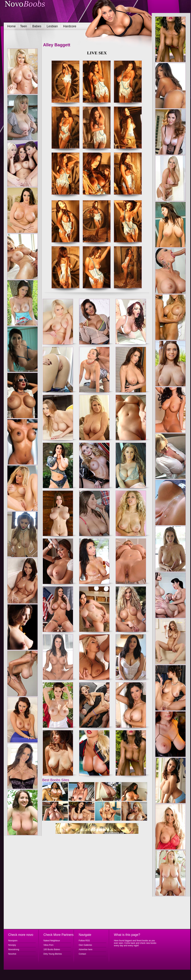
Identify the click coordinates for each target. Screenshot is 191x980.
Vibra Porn (49, 945)
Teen (24, 26)
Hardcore (70, 26)
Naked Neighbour (52, 941)
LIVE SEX (97, 53)
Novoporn (13, 941)
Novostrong (14, 949)
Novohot (12, 954)
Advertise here (86, 949)
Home (12, 26)
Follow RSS (84, 941)
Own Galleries (85, 945)
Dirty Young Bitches (53, 954)
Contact (82, 954)
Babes (37, 26)
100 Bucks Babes (52, 949)
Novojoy (12, 945)
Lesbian (52, 26)
